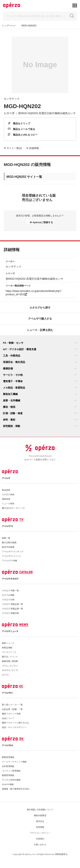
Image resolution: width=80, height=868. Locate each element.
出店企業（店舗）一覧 (12, 709)
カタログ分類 (8, 599)
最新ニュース (8, 643)
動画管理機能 (8, 775)
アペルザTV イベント (12, 556)
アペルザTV (7, 526)
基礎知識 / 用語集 (10, 661)
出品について (8, 718)
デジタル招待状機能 (11, 780)
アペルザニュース (10, 631)
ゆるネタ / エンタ (10, 670)
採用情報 (40, 827)
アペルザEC (7, 693)
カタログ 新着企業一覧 (12, 608)
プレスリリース (9, 652)
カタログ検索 (8, 494)
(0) (13, 148)
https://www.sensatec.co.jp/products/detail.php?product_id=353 (33, 292)
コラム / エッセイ (10, 666)
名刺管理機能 (8, 766)
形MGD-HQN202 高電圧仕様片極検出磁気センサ (47, 113)
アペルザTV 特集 (10, 560)
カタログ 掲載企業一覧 (12, 604)
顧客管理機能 (8, 757)
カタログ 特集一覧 (10, 590)
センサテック (12, 98)
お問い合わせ (40, 844)
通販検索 (6, 499)
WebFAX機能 (8, 784)
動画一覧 (6, 538)
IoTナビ (5, 675)
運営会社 (40, 821)
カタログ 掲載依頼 (10, 613)
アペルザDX (7, 745)
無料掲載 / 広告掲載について (40, 809)
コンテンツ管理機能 (11, 771)
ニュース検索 (8, 503)
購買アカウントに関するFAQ (15, 723)
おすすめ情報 (8, 595)
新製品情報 (7, 647)
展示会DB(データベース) (13, 508)
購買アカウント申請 (11, 714)
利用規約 (40, 839)
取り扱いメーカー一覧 (12, 705)
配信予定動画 (8, 547)
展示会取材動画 (9, 542)
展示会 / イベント (10, 657)
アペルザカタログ (10, 579)
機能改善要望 (40, 815)
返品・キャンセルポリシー (14, 727)
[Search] (40, 16)
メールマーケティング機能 (14, 762)
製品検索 (6, 490)
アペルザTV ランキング (13, 551)
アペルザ (6, 478)
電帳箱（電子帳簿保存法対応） (16, 789)
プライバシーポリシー (40, 833)
